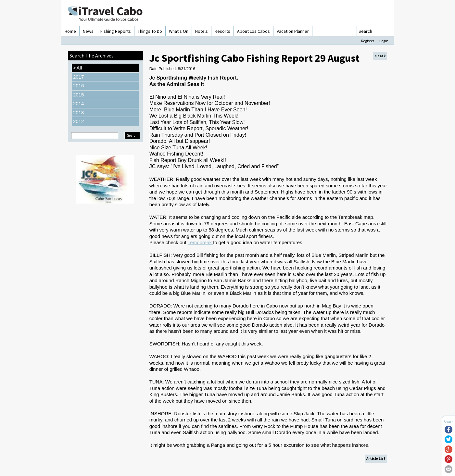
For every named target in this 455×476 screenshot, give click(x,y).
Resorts (222, 31)
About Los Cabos (253, 31)
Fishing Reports (116, 31)
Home (70, 31)
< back (380, 56)
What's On (179, 31)
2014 (78, 103)
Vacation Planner (293, 31)
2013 (78, 113)
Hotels (202, 31)
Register (368, 41)
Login (384, 41)
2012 (78, 121)
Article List (376, 458)
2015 (78, 95)
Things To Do (150, 31)
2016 (78, 86)
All (77, 68)
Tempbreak (200, 242)
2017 (78, 77)
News (88, 31)
